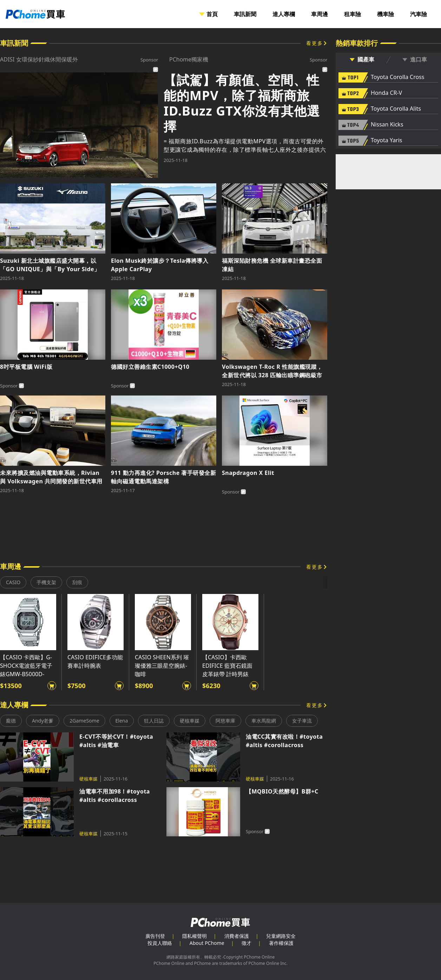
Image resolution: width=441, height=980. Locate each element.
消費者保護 (237, 936)
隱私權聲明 (195, 936)
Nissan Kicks (387, 125)
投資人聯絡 (160, 943)
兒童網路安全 (281, 936)
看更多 (315, 43)
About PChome (207, 943)
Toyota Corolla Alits (396, 109)
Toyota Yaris (387, 141)
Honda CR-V (386, 93)
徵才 (246, 943)
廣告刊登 (155, 936)
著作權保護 (281, 943)
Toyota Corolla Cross (397, 77)
